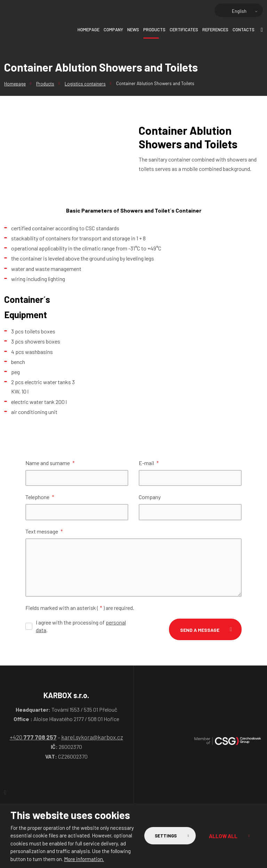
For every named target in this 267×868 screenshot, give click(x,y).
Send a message (200, 631)
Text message (44, 532)
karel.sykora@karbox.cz (92, 738)
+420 (33, 738)
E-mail (149, 463)
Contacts (244, 30)
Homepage (88, 30)
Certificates (184, 30)
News (133, 30)
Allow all (222, 836)
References (215, 30)
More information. (84, 859)
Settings (162, 836)
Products (154, 30)
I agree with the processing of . (81, 627)
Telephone (40, 498)
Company (113, 30)
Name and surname (50, 463)
